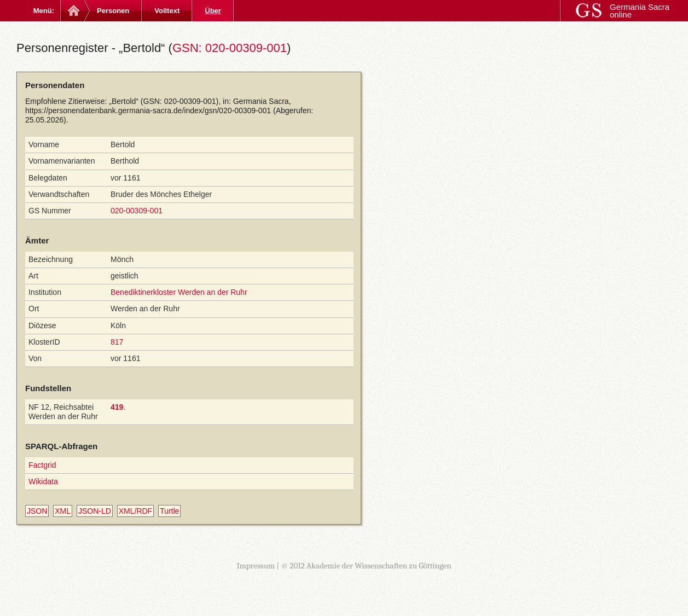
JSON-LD (95, 511)
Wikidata (43, 481)
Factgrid (42, 465)
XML (63, 511)
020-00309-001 (137, 211)
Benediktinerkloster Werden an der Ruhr (179, 292)
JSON (37, 511)
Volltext (167, 11)
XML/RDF (135, 511)
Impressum (256, 566)
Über (213, 11)
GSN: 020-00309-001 (230, 48)
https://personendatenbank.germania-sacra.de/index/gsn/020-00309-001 (148, 111)
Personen (113, 11)
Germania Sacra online (640, 11)
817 (117, 342)
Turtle (169, 511)
